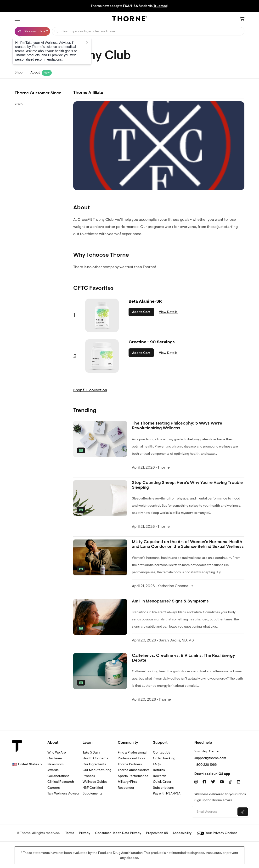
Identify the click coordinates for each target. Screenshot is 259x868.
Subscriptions (163, 788)
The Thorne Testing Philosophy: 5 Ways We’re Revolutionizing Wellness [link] (177, 426)
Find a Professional (132, 752)
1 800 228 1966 (206, 765)
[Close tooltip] (87, 42)
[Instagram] (196, 782)
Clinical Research (61, 782)
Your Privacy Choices (217, 833)
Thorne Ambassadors (134, 770)
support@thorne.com (210, 758)
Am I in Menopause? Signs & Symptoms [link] (170, 601)
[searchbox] (148, 31)
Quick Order (162, 782)
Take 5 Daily (91, 752)
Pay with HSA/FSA (167, 793)
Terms (70, 833)
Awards (53, 770)
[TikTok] (231, 782)
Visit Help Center (207, 751)
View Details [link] (168, 312)
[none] (100, 439)
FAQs (157, 764)
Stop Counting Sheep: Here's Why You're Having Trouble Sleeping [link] (187, 485)
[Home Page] (129, 19)
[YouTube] (222, 782)
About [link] (35, 72)
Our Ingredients (94, 764)
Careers (54, 788)
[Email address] (214, 812)
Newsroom (55, 764)
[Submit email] (243, 812)
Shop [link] (19, 72)
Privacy (85, 833)
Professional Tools (131, 758)
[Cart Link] (242, 19)
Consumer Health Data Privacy (118, 833)
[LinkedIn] (239, 782)
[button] (17, 19)
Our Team (55, 758)
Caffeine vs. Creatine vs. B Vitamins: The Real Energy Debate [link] (183, 658)
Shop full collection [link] (90, 390)
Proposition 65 (157, 833)
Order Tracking (164, 758)
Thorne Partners (130, 764)
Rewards (160, 776)
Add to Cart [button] (141, 312)
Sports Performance (133, 776)
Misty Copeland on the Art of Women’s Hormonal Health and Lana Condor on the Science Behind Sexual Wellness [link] (188, 544)
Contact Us (162, 752)
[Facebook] (204, 782)
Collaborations (58, 776)
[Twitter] (213, 782)
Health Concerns (95, 758)
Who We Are (57, 752)
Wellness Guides (95, 782)
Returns (159, 770)
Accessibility (182, 833)
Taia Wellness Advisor (63, 793)
